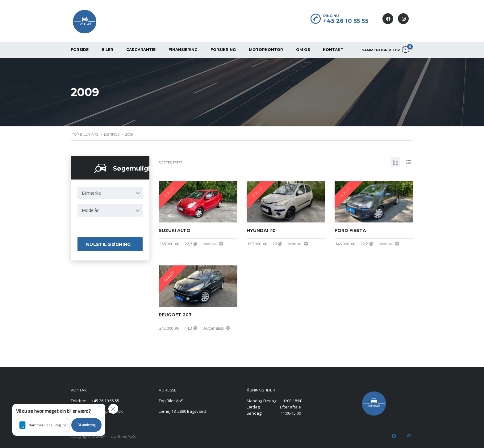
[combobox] (110, 193)
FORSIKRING (223, 50)
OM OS (303, 50)
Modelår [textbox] (90, 210)
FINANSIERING (183, 50)
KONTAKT (333, 50)
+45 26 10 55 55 (346, 21)
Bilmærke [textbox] (91, 193)
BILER (107, 50)
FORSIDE (80, 50)
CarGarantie (141, 50)
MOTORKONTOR (266, 50)
